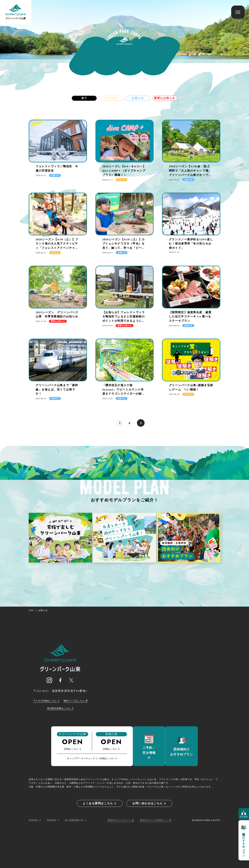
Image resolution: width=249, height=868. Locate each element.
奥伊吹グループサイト (121, 820)
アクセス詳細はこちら (46, 701)
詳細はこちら (73, 749)
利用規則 (53, 820)
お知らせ (138, 98)
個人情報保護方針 (76, 820)
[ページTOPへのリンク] (60, 658)
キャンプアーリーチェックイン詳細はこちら (92, 758)
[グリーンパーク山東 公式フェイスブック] (60, 680)
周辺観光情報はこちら (60, 708)
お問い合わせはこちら (149, 803)
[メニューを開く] (238, 12)
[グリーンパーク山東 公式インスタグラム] (49, 680)
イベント (111, 98)
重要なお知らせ (165, 98)
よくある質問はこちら (100, 803)
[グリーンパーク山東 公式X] (71, 680)
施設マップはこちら (76, 701)
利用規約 (35, 820)
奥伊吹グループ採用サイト (156, 820)
